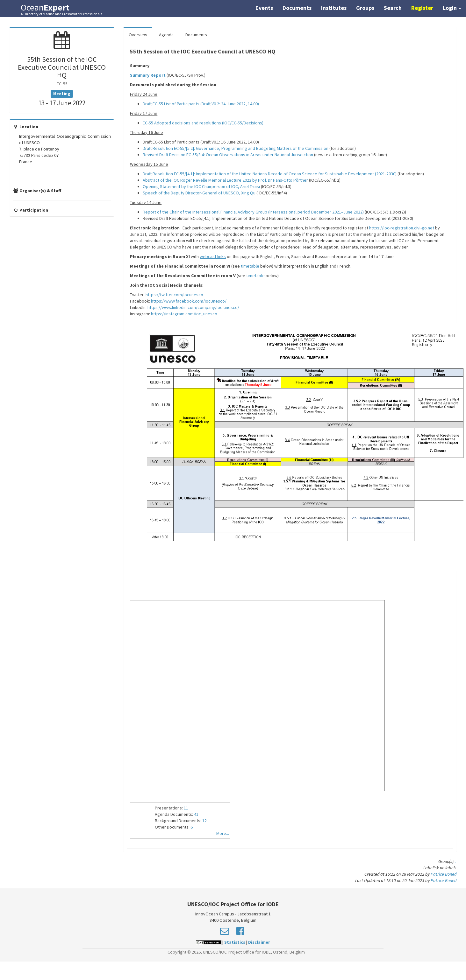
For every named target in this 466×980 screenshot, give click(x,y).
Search (393, 8)
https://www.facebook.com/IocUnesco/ (189, 301)
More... (223, 833)
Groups (365, 8)
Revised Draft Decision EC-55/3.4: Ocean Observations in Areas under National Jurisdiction (228, 155)
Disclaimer (259, 942)
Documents (297, 8)
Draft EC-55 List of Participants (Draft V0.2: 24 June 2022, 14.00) (201, 104)
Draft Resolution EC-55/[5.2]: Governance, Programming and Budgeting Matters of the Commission (236, 148)
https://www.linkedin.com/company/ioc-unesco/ (193, 307)
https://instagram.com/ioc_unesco (184, 314)
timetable (251, 266)
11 (186, 808)
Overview (138, 35)
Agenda (166, 35)
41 (196, 814)
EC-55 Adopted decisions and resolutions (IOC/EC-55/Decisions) (203, 123)
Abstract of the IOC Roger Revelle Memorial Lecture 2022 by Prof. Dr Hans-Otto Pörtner (225, 180)
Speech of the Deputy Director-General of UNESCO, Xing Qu (199, 193)
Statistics (235, 942)
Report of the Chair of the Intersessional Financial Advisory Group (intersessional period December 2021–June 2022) (253, 212)
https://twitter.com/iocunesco (174, 295)
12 (204, 821)
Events (264, 8)
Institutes (334, 8)
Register (422, 8)
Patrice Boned (444, 874)
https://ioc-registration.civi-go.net (402, 228)
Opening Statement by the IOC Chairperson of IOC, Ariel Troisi (201, 186)
